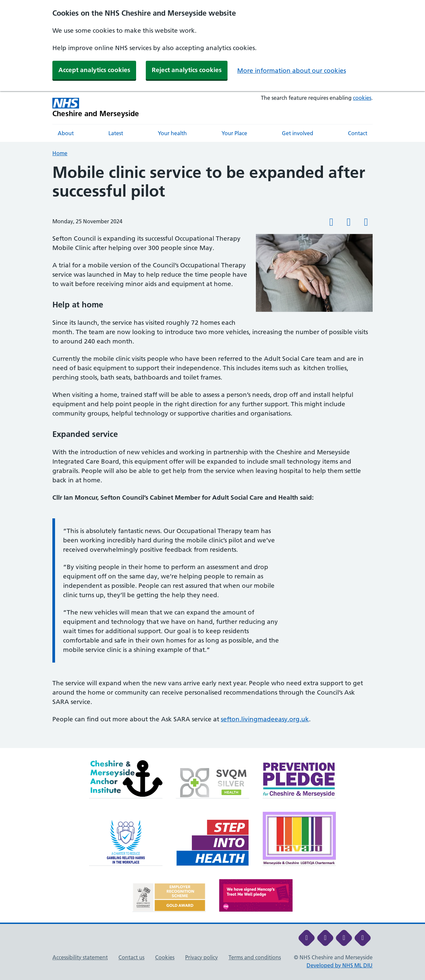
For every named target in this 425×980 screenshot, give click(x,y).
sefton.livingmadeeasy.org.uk (265, 719)
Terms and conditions (255, 957)
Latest (116, 133)
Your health (172, 133)
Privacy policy (201, 957)
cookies (362, 98)
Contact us (131, 957)
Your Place (234, 133)
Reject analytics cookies (187, 70)
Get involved (298, 133)
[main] (212, 455)
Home (60, 153)
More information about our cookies (292, 71)
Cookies (165, 957)
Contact (358, 133)
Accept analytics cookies (94, 70)
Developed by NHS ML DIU (340, 965)
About (66, 133)
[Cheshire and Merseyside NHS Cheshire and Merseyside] (96, 108)
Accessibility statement (80, 957)
